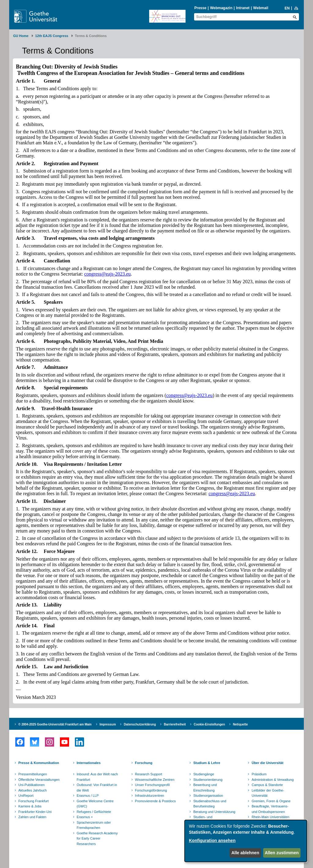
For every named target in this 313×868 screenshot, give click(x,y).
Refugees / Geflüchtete (94, 812)
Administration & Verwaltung (273, 780)
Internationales (89, 763)
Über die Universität (267, 763)
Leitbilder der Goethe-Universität (268, 793)
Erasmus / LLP (88, 796)
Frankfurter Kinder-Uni (35, 812)
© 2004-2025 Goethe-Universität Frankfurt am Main (55, 724)
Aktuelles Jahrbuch (33, 790)
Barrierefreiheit (175, 724)
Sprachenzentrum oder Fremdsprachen (94, 825)
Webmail (261, 8)
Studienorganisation (208, 796)
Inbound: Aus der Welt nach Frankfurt (97, 777)
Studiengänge (204, 774)
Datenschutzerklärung (140, 724)
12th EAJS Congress (52, 36)
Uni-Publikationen (31, 785)
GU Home (21, 36)
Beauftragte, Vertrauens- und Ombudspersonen (270, 809)
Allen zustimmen (282, 853)
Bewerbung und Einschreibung (205, 788)
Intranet (243, 8)
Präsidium (259, 774)
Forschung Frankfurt (33, 801)
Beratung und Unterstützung (214, 812)
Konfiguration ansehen (212, 840)
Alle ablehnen (245, 853)
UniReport (26, 796)
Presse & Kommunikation (39, 763)
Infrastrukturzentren (150, 796)
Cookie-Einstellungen (209, 724)
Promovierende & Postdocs (155, 801)
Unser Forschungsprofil (153, 785)
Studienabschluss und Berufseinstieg (210, 804)
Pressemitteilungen (33, 774)
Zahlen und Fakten (32, 817)
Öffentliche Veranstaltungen (39, 780)
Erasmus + (85, 817)
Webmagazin (221, 8)
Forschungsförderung (151, 790)
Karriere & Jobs (30, 806)
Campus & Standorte (267, 785)
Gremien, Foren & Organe (271, 801)
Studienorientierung (208, 780)
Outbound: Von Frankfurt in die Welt (97, 788)
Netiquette (240, 724)
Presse (200, 8)
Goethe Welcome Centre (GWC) (95, 804)
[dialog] (246, 841)
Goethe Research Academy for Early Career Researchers (97, 838)
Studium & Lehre (207, 763)
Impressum (108, 724)
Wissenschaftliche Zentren (155, 780)
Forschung (144, 763)
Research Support (149, 774)
